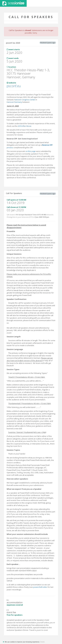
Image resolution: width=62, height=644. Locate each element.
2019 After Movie (24, 126)
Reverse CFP (47, 145)
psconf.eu (14, 86)
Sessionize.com (13, 3)
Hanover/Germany (15, 102)
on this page (31, 151)
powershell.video (40, 587)
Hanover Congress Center (25, 100)
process (10, 147)
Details (42, 642)
